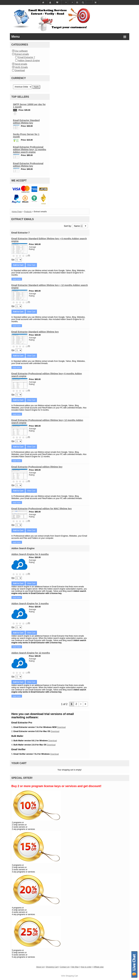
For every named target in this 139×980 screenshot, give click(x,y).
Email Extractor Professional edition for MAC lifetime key (42, 509)
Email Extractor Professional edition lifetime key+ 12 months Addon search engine (30, 150)
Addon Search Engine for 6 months (30, 554)
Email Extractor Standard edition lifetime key (26, 122)
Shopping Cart (72, 976)
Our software (21, 51)
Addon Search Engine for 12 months (31, 653)
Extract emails (22, 54)
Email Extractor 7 (27, 57)
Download (20, 70)
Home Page (17, 212)
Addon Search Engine (29, 60)
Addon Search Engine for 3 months (30, 604)
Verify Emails (21, 67)
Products (28, 212)
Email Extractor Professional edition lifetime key (28, 165)
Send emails (21, 64)
